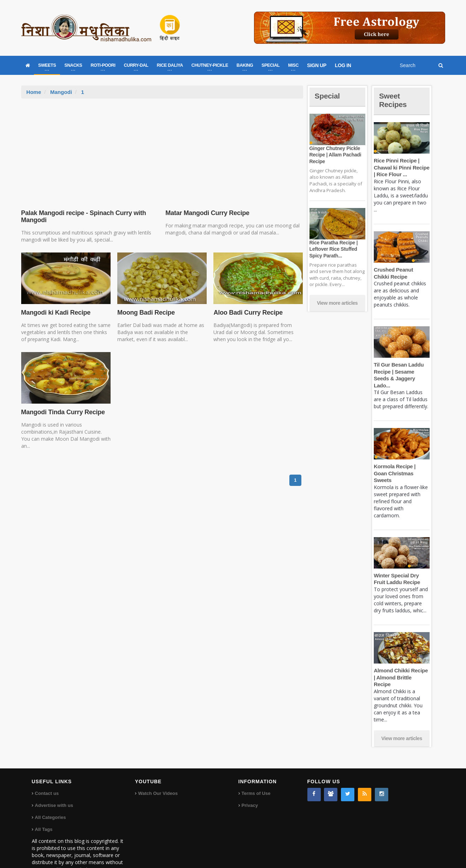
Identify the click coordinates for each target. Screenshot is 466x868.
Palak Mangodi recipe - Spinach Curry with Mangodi (83, 216)
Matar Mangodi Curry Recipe (207, 213)
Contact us (47, 772)
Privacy (250, 784)
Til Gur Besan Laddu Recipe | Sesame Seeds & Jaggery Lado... (402, 371)
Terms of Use (256, 772)
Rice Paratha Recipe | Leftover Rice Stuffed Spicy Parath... (333, 249)
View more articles (337, 303)
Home (34, 92)
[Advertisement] (162, 151)
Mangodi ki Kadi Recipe (55, 313)
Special (328, 96)
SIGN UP (317, 65)
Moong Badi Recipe (146, 313)
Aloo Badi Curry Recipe (247, 313)
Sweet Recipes (394, 100)
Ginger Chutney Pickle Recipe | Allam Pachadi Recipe (335, 155)
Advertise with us (54, 784)
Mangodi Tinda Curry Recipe (62, 412)
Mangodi (61, 92)
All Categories (50, 796)
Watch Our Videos (158, 772)
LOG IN (343, 65)
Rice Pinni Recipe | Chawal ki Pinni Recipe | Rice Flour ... (401, 167)
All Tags (44, 808)
